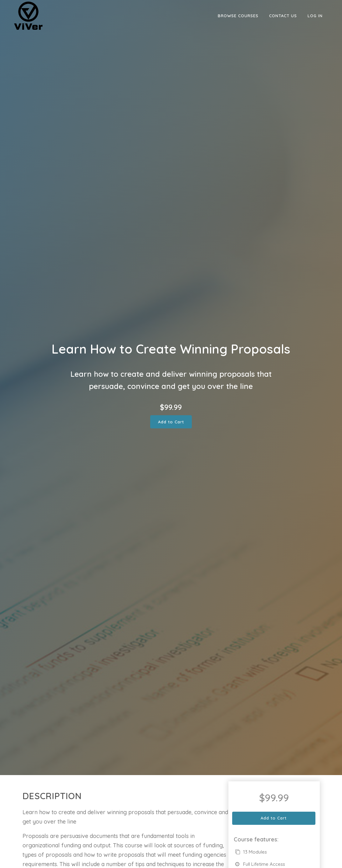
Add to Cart (171, 422)
